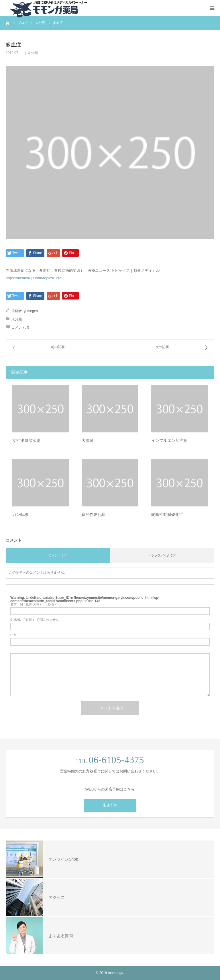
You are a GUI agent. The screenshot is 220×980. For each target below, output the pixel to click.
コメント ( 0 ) (58, 555)
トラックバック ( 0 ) (162, 555)
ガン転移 (20, 514)
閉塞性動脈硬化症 (167, 514)
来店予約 (110, 805)
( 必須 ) (33, 604)
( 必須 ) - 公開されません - (36, 620)
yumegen (31, 311)
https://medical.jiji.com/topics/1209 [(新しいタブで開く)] (34, 278)
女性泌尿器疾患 (26, 440)
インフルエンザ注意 (169, 440)
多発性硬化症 (94, 514)
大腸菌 (88, 440)
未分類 (33, 53)
